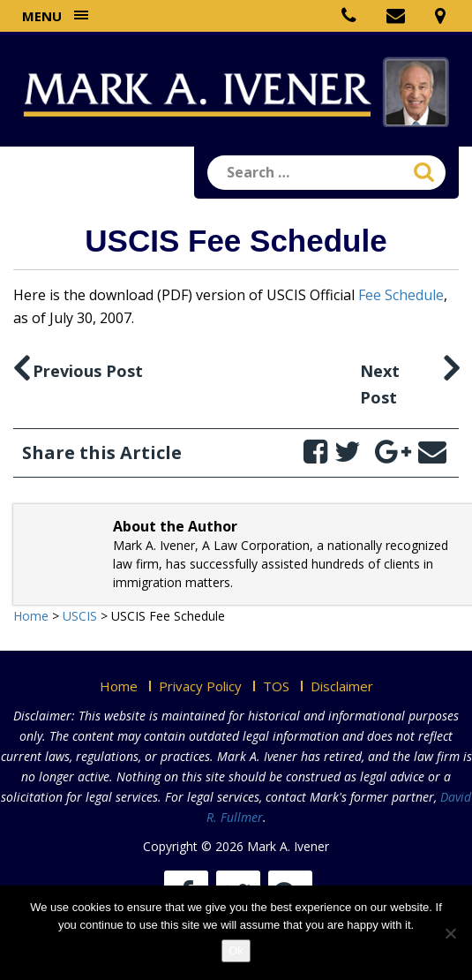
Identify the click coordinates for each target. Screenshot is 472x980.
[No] (450, 933)
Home (119, 686)
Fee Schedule (401, 295)
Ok (236, 950)
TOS (276, 686)
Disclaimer (342, 686)
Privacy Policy (200, 686)
